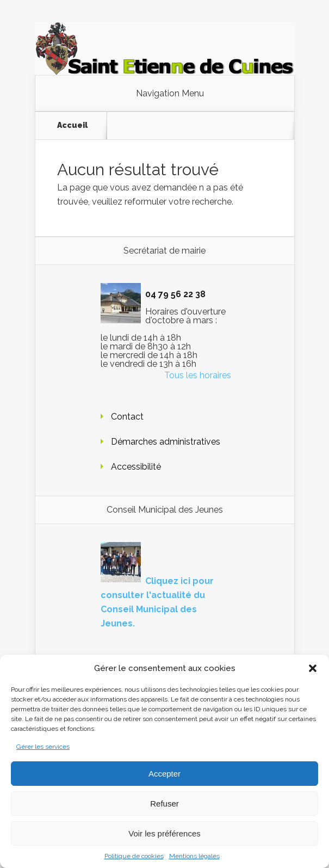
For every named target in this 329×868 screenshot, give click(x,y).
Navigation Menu (170, 94)
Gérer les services (43, 747)
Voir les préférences (164, 833)
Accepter (164, 774)
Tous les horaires (198, 375)
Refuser (164, 804)
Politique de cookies (134, 856)
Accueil (72, 125)
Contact (127, 417)
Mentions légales (194, 856)
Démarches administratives (166, 442)
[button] (313, 668)
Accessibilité (136, 467)
